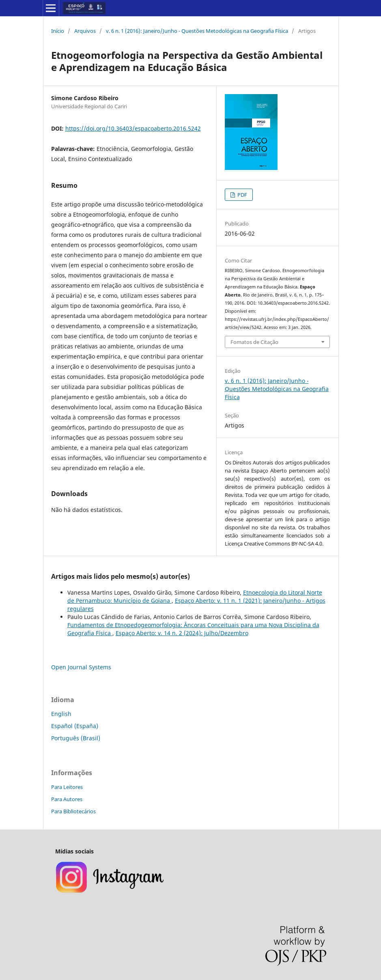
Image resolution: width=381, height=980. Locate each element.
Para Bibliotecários (73, 811)
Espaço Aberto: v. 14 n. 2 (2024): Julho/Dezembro (182, 633)
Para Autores (67, 799)
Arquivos (85, 31)
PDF (242, 195)
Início (58, 31)
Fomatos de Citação (254, 342)
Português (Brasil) (76, 738)
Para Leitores (67, 787)
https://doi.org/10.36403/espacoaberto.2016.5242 (133, 128)
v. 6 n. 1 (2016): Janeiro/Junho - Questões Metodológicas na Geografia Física (197, 31)
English (61, 714)
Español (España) (75, 726)
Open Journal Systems (81, 667)
